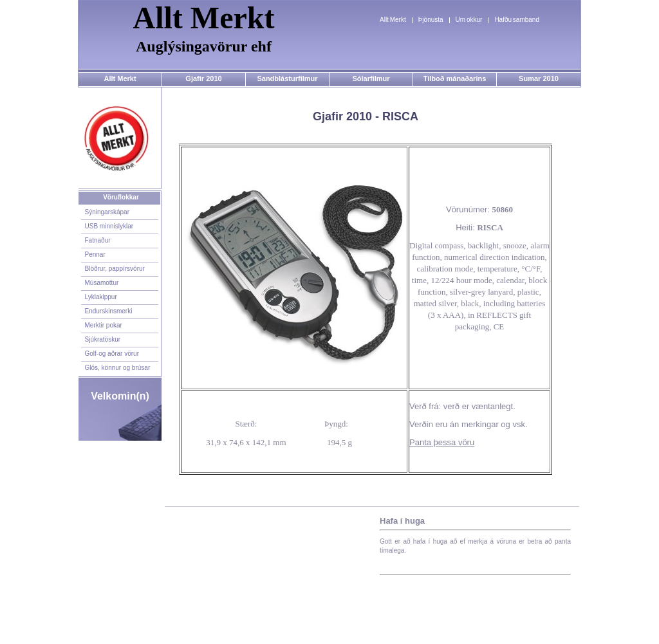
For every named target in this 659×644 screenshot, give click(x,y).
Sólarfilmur (371, 78)
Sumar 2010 (539, 78)
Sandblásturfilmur (287, 78)
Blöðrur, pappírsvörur (115, 269)
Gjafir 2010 (203, 78)
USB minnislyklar (109, 226)
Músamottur (102, 283)
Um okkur (469, 20)
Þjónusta (431, 20)
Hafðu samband (517, 20)
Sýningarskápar (107, 212)
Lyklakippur (101, 297)
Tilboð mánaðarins (455, 78)
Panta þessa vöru (442, 442)
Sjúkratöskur (103, 339)
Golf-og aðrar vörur (112, 354)
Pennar (95, 254)
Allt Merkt (393, 20)
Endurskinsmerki (109, 311)
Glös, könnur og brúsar (118, 368)
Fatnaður (98, 240)
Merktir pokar (104, 325)
